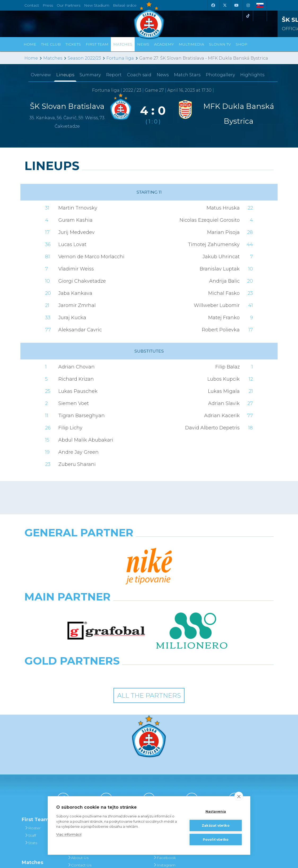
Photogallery (220, 75)
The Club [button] (51, 44)
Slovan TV (220, 44)
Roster (32, 747)
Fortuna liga (120, 58)
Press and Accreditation (80, 795)
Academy (164, 44)
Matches (53, 58)
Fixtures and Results (37, 793)
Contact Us (79, 784)
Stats (31, 762)
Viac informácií (69, 834)
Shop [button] (242, 44)
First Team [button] (97, 44)
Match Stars (187, 75)
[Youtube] (236, 5)
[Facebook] (213, 5)
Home (31, 58)
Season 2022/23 (84, 58)
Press (48, 5)
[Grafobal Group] (181, 593)
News (143, 44)
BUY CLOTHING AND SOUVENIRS (213, 750)
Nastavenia (216, 811)
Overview (41, 75)
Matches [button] (123, 44)
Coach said (139, 75)
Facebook (164, 776)
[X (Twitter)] (225, 5)
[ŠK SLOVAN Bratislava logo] (149, 20)
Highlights (252, 75)
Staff (30, 754)
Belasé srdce (125, 5)
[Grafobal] (106, 569)
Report (114, 75)
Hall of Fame (81, 769)
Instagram (164, 784)
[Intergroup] (117, 593)
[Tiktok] (248, 16)
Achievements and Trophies (82, 758)
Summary (90, 75)
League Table (39, 804)
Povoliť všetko (216, 840)
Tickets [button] (73, 44)
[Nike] (149, 546)
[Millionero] (192, 569)
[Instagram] (248, 5)
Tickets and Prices (122, 750)
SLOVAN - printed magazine (169, 765)
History (76, 747)
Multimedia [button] (191, 44)
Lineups (65, 75)
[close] (239, 796)
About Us (78, 776)
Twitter (161, 791)
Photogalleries (168, 754)
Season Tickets (126, 762)
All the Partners (149, 614)
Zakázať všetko (216, 825)
